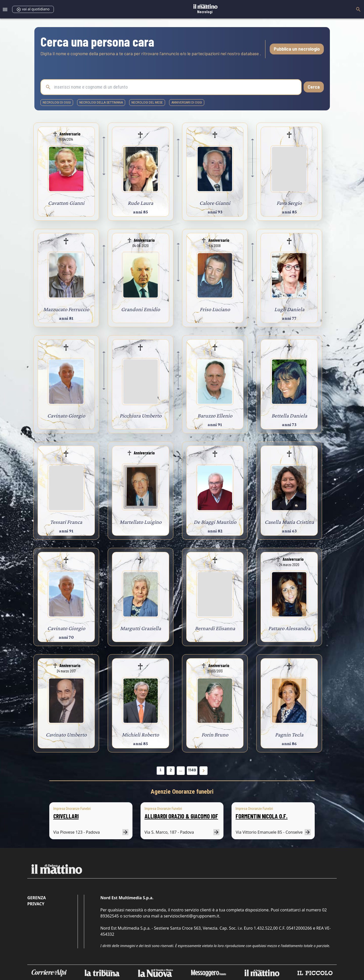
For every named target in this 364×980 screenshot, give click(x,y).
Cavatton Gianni (66, 203)
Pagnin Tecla (289, 735)
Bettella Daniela (289, 416)
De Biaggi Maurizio (215, 522)
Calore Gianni (215, 203)
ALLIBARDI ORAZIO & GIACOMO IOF (181, 816)
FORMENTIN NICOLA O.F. (261, 816)
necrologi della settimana (101, 103)
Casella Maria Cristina (289, 522)
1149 (192, 770)
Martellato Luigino (141, 522)
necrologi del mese (147, 103)
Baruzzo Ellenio (215, 416)
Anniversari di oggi (187, 103)
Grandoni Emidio (141, 309)
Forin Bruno (215, 735)
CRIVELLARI (66, 816)
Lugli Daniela (289, 309)
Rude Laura (140, 203)
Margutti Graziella (141, 628)
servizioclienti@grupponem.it (191, 916)
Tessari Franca (66, 522)
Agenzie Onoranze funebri (182, 792)
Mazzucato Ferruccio (66, 309)
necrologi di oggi (57, 103)
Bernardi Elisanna (215, 628)
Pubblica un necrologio (297, 49)
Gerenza (37, 898)
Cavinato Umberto (66, 735)
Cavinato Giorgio (66, 416)
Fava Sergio (289, 203)
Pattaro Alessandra (289, 628)
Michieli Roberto (140, 735)
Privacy (36, 904)
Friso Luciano (215, 309)
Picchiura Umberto (141, 416)
